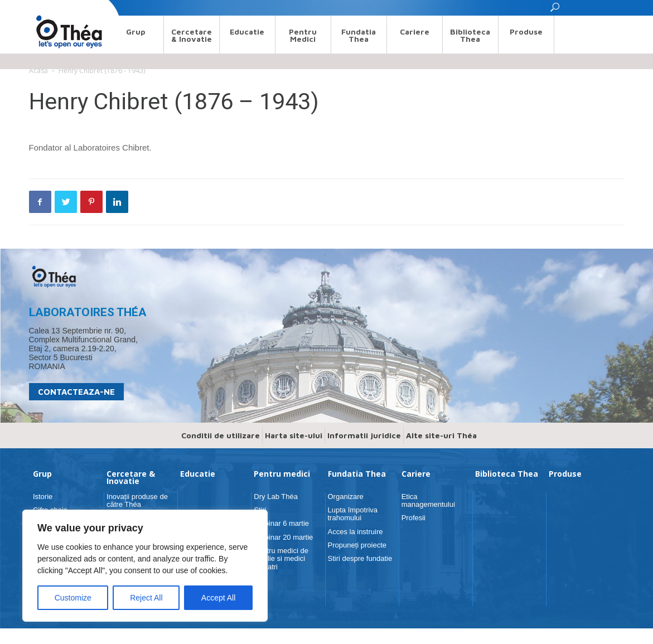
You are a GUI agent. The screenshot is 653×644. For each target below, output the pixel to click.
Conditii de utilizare (221, 435)
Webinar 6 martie (281, 523)
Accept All (218, 598)
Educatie (247, 32)
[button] (555, 10)
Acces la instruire (355, 532)
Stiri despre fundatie (360, 558)
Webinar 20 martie (283, 537)
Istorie (43, 497)
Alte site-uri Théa (441, 435)
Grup (136, 32)
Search (39, 8)
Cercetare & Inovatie (192, 35)
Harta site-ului (294, 435)
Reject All (146, 598)
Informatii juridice (364, 435)
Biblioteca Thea (470, 35)
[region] (145, 566)
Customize (73, 598)
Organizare (346, 497)
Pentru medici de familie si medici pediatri (281, 559)
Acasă (38, 71)
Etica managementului (428, 500)
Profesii (413, 518)
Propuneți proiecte (357, 545)
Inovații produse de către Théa (137, 500)
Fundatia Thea (359, 35)
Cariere (415, 32)
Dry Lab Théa (276, 497)
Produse (526, 32)
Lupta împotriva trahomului (353, 514)
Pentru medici (303, 35)
